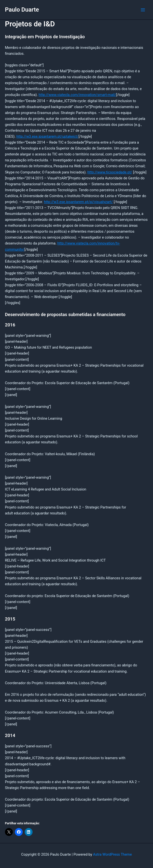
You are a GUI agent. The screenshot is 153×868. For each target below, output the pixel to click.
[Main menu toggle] (143, 10)
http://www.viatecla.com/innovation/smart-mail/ (77, 95)
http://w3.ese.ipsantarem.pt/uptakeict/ (47, 136)
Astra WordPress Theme (112, 854)
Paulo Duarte (22, 10)
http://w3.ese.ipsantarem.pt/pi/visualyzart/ (78, 202)
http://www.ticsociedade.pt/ (110, 172)
